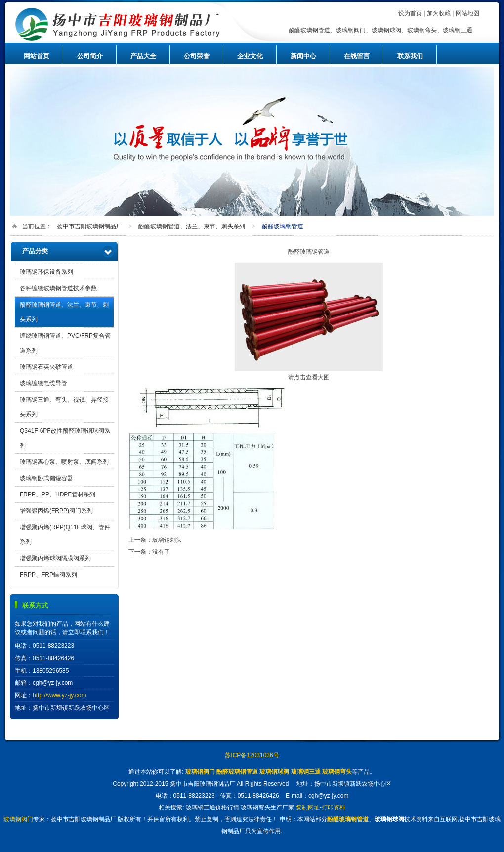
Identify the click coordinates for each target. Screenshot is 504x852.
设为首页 (410, 13)
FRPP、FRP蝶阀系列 (48, 575)
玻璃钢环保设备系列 (46, 272)
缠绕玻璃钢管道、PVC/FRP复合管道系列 (65, 343)
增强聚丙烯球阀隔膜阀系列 (55, 558)
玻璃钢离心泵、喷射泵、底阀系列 (64, 462)
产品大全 (143, 56)
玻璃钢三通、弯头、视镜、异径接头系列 (64, 407)
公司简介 (90, 56)
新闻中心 (303, 56)
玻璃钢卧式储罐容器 (46, 478)
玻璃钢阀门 (18, 819)
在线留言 (357, 56)
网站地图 (467, 13)
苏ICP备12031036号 (252, 755)
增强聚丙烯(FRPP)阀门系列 (56, 511)
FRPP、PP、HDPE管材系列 (58, 494)
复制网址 (308, 807)
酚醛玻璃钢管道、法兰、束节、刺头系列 (192, 226)
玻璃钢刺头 (167, 540)
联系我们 (410, 56)
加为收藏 (439, 13)
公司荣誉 (197, 56)
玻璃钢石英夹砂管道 (46, 367)
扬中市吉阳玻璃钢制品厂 (146, 24)
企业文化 (250, 56)
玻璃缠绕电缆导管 (43, 383)
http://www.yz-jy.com (59, 695)
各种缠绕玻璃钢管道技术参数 (58, 288)
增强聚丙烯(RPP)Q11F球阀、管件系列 (65, 535)
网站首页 (37, 56)
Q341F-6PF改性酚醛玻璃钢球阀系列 (65, 438)
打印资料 (334, 807)
